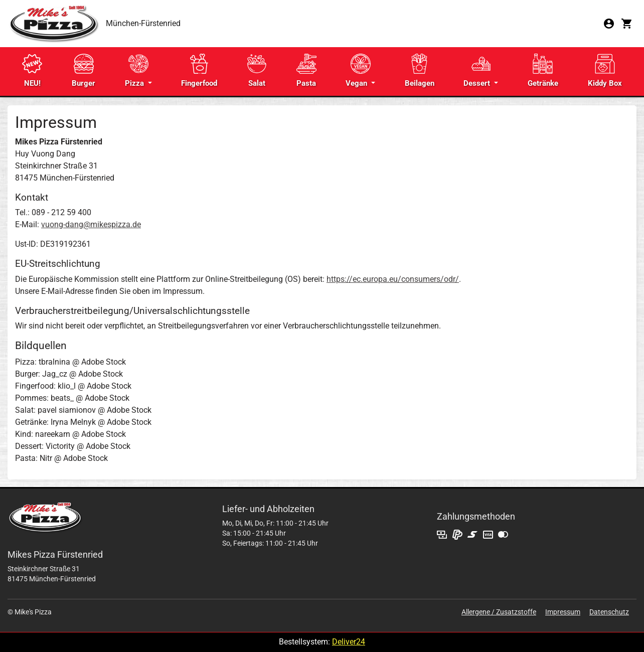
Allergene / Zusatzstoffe (499, 612)
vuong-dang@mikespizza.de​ (91, 224)
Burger (84, 71)
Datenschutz (609, 612)
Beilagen (420, 71)
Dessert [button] (478, 71)
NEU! (32, 71)
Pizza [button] (137, 71)
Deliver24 (349, 642)
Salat (257, 71)
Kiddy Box (605, 71)
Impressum (563, 612)
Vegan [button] (358, 71)
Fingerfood (199, 71)
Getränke (543, 71)
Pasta (306, 71)
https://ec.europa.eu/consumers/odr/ (393, 279)
